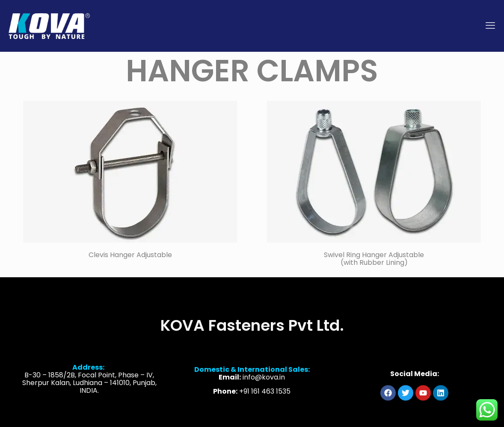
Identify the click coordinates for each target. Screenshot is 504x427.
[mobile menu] (490, 26)
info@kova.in (264, 383)
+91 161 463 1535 (265, 397)
